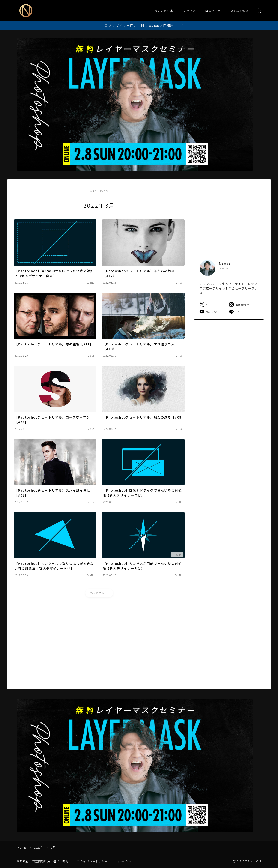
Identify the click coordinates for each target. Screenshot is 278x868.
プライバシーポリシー (92, 861)
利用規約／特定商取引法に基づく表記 (43, 861)
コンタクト (124, 861)
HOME (22, 847)
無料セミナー (215, 11)
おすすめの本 (164, 11)
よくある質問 (240, 11)
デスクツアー (190, 11)
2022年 (39, 847)
